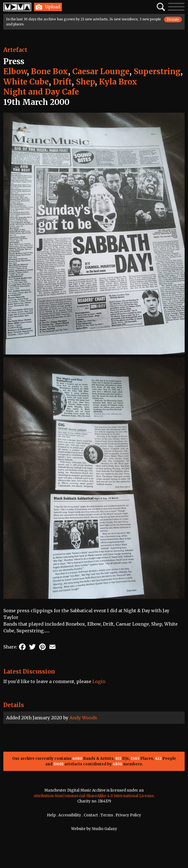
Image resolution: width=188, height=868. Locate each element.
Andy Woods (83, 718)
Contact (91, 815)
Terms (107, 815)
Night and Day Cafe (41, 92)
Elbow (15, 71)
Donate (173, 19)
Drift (62, 82)
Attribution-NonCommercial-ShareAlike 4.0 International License (94, 796)
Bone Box (50, 71)
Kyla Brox (118, 82)
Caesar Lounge (101, 71)
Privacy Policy (128, 815)
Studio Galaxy (104, 829)
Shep (85, 82)
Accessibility (70, 815)
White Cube (26, 82)
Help (51, 815)
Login (99, 681)
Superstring (157, 71)
